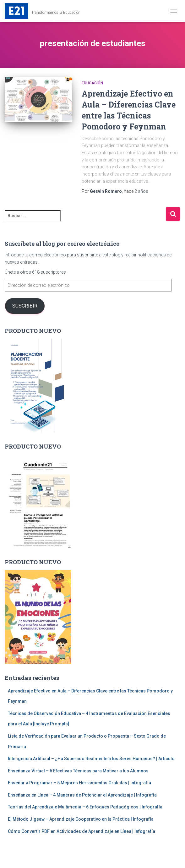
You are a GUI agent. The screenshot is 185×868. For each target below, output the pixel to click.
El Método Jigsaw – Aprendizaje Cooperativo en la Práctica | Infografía (81, 819)
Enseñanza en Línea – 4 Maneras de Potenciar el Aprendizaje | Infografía (82, 795)
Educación (92, 83)
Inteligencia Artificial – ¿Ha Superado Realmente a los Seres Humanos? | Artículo (91, 759)
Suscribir (25, 306)
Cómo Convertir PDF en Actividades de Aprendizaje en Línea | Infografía (82, 831)
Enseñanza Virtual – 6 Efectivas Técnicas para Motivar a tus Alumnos (78, 771)
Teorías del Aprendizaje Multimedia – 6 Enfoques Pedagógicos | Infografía (85, 807)
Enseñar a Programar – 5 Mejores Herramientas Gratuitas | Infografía (79, 783)
